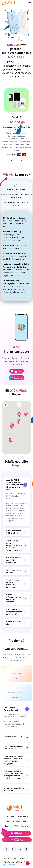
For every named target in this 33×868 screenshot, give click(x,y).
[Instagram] (13, 849)
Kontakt (24, 826)
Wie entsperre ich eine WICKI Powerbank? (13, 560)
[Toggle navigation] (30, 3)
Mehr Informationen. (9, 864)
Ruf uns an (16, 678)
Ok (28, 863)
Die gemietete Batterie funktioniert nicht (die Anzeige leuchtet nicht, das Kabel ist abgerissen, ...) (15, 776)
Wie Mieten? (23, 816)
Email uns (17, 697)
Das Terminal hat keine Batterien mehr (13, 748)
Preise (8, 826)
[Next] (22, 161)
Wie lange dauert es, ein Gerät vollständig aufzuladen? (14, 584)
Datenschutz (25, 858)
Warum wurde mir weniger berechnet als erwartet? (14, 612)
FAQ (16, 826)
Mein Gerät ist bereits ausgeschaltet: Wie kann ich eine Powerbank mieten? (14, 545)
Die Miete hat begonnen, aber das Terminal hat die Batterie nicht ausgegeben (14, 760)
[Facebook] (7, 849)
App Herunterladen (17, 821)
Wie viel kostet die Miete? (14, 623)
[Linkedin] (20, 849)
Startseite (10, 816)
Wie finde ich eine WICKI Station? (13, 532)
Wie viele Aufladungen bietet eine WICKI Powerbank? (14, 598)
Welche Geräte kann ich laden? (14, 571)
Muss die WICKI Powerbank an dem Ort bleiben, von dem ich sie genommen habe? (15, 485)
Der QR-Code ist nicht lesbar (13, 738)
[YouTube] (26, 849)
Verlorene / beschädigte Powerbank (14, 789)
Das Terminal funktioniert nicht (12, 709)
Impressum (8, 858)
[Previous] (11, 161)
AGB (16, 858)
